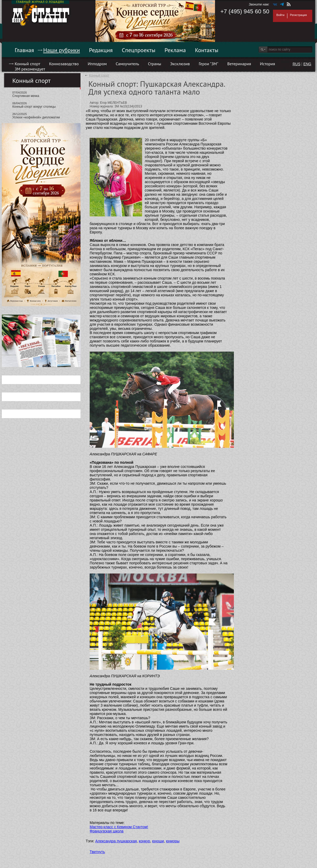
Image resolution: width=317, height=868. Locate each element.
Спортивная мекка (26, 96)
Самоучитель (127, 64)
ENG (307, 64)
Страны (154, 64)
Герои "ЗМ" (209, 64)
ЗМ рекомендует (30, 69)
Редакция (101, 50)
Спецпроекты (139, 50)
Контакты (207, 50)
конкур (145, 841)
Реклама (175, 50)
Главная (24, 50)
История (267, 64)
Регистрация (298, 15)
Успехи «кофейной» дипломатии (36, 117)
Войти (280, 15)
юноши (158, 841)
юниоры (173, 841)
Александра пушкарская (116, 841)
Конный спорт (27, 64)
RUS (297, 64)
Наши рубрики (62, 50)
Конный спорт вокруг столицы (34, 107)
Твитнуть (97, 852)
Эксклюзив (180, 64)
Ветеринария (239, 64)
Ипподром (97, 64)
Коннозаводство (64, 64)
